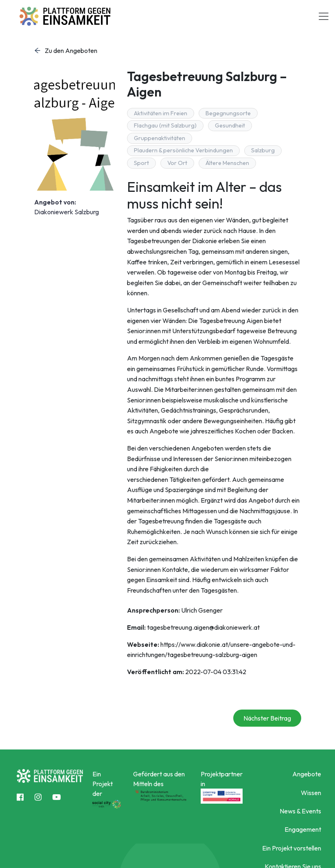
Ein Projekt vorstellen (292, 848)
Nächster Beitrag (267, 718)
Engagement (303, 829)
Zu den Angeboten (66, 51)
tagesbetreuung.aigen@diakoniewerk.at (203, 627)
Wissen (311, 793)
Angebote (307, 774)
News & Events (300, 811)
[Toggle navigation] (324, 16)
